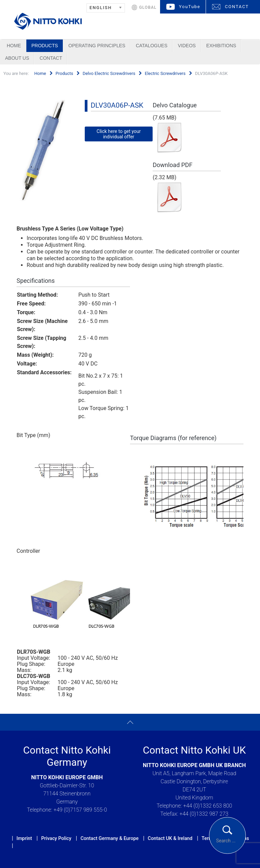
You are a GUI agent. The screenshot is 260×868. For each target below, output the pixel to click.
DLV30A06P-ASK (117, 105)
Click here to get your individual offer (119, 134)
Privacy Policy (56, 838)
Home (14, 46)
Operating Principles (97, 46)
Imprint (24, 838)
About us (17, 58)
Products (45, 46)
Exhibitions (221, 46)
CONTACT (237, 7)
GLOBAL (148, 7)
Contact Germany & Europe (109, 838)
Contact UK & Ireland (170, 838)
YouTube (190, 7)
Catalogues (152, 46)
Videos (187, 46)
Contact (51, 58)
